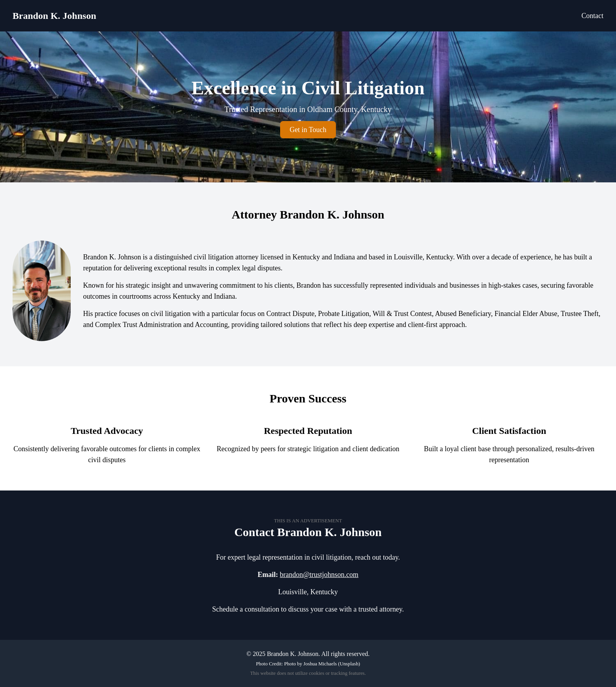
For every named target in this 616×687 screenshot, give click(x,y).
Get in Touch (308, 130)
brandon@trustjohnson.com (319, 575)
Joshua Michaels (320, 664)
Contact (592, 16)
